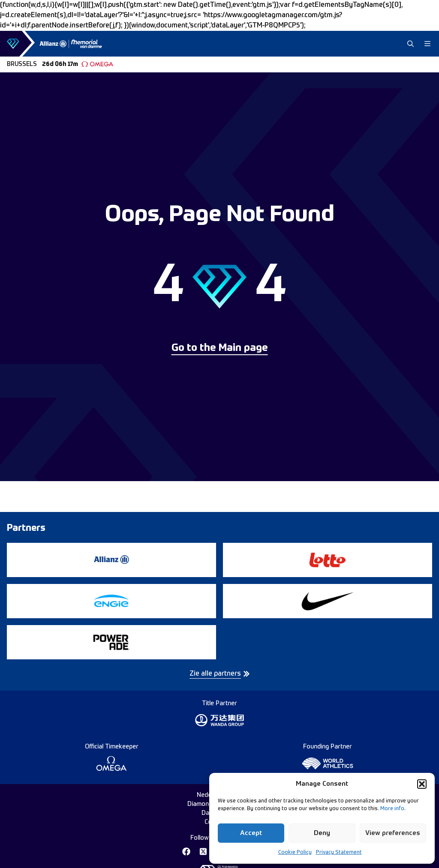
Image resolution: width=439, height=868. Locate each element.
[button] (422, 784)
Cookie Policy (295, 853)
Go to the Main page (220, 348)
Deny (322, 833)
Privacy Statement (339, 853)
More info (392, 809)
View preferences (393, 833)
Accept (251, 833)
